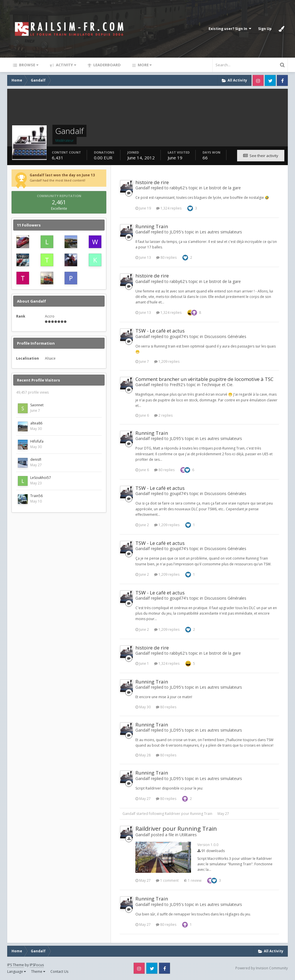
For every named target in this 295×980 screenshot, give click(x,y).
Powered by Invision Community (262, 968)
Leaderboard (107, 65)
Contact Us (59, 971)
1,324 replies (169, 208)
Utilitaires (188, 835)
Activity (66, 65)
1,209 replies (167, 361)
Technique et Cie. (217, 385)
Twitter (270, 80)
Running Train (152, 226)
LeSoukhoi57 (41, 478)
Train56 (36, 496)
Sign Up (265, 29)
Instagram (258, 80)
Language (17, 971)
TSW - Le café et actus (160, 331)
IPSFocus (37, 965)
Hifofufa (37, 441)
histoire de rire (152, 182)
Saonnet (37, 405)
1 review (193, 880)
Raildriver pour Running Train (189, 814)
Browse (28, 65)
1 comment (167, 880)
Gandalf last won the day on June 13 (62, 175)
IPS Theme (16, 965)
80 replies (166, 257)
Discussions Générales (225, 336)
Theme (38, 971)
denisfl (36, 459)
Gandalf (129, 814)
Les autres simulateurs (221, 232)
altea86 (36, 423)
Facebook (282, 80)
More (144, 65)
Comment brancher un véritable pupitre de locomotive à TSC (204, 379)
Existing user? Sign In (230, 29)
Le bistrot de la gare (222, 188)
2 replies (163, 415)
